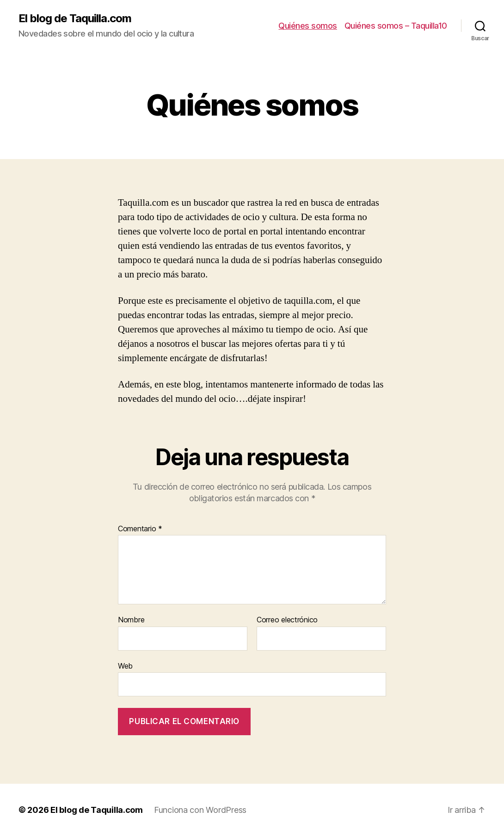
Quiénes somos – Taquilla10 (396, 26)
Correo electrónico (287, 620)
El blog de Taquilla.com (75, 18)
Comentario (140, 529)
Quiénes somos (308, 26)
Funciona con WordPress (200, 810)
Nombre (131, 620)
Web (125, 666)
